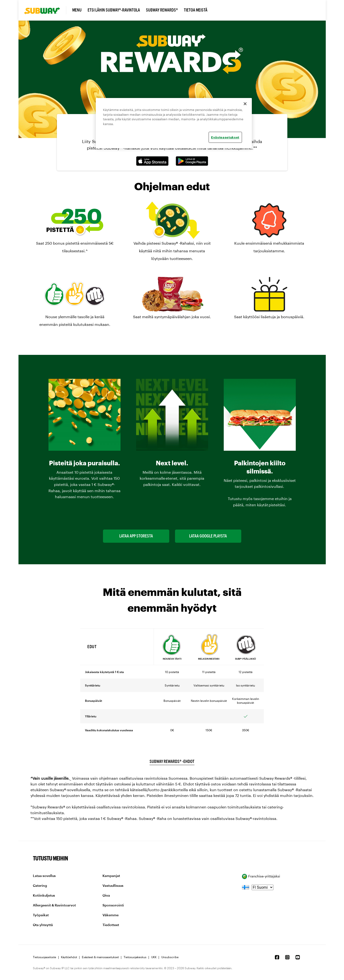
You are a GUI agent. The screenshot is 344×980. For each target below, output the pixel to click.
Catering (40, 886)
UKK (154, 957)
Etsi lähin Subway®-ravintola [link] (114, 10)
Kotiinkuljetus (44, 896)
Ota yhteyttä (43, 925)
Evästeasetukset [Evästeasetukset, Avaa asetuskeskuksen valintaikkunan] (225, 137)
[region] (174, 123)
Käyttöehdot (69, 957)
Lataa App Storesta (136, 536)
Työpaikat (41, 915)
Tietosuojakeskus (135, 957)
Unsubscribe (170, 957)
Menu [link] (77, 10)
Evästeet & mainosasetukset (100, 957)
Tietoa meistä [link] (196, 10)
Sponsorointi (113, 905)
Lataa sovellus (44, 876)
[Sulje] (245, 104)
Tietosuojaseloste (45, 957)
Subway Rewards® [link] (162, 10)
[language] (263, 887)
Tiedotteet (111, 925)
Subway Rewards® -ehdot (172, 761)
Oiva (106, 896)
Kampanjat (111, 876)
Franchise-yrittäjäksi (261, 876)
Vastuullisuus (113, 886)
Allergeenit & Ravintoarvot (54, 905)
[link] (45, 10)
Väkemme (111, 915)
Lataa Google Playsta (208, 536)
